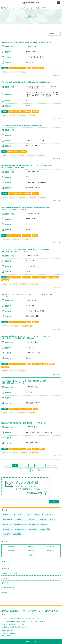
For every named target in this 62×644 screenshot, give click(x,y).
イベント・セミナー (16, 68)
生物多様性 (27, 239)
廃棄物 (45, 524)
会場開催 (27, 68)
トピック (6, 578)
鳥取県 (51, 547)
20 (55, 466)
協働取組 (20, 520)
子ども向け (42, 364)
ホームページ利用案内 (9, 631)
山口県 (5, 322)
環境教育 (33, 115)
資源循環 (17, 534)
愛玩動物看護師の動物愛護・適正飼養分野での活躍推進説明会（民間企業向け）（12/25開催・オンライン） (26, 209)
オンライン (27, 235)
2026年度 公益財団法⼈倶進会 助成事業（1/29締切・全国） (23, 126)
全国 (4, 152)
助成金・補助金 (13, 152)
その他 (22, 155)
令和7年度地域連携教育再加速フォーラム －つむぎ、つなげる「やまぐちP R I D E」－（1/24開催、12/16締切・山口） (27, 337)
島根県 (5, 112)
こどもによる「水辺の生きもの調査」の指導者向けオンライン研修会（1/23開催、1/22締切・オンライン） (26, 250)
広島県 (31, 551)
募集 (5, 593)
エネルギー (32, 520)
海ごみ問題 (8, 529)
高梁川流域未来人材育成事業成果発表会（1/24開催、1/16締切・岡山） (27, 42)
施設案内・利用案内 (9, 633)
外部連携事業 (8, 520)
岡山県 (5, 68)
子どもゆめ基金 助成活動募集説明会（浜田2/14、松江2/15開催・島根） (27, 82)
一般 (41, 68)
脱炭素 (6, 534)
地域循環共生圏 (27, 326)
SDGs (13, 72)
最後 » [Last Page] (40, 470)
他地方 (11, 551)
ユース (35, 68)
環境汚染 (18, 515)
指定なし (35, 193)
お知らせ (6, 568)
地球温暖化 (34, 524)
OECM (29, 515)
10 (48, 466)
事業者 (35, 235)
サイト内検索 (7, 636)
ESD (6, 72)
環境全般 (7, 515)
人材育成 (23, 72)
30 (21, 470)
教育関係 (55, 277)
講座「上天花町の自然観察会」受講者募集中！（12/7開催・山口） (25, 423)
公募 (5, 583)
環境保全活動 (21, 529)
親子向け (5, 367)
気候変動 (33, 197)
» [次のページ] (33, 470)
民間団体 (35, 112)
